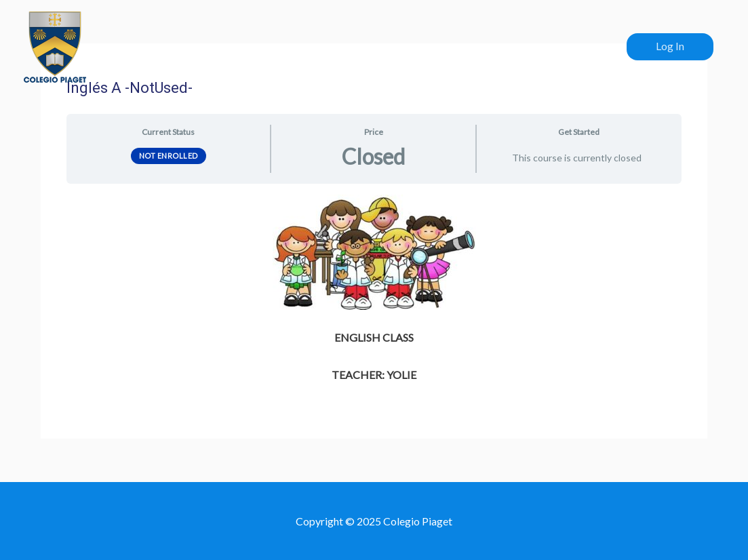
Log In (670, 46)
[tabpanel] (374, 290)
